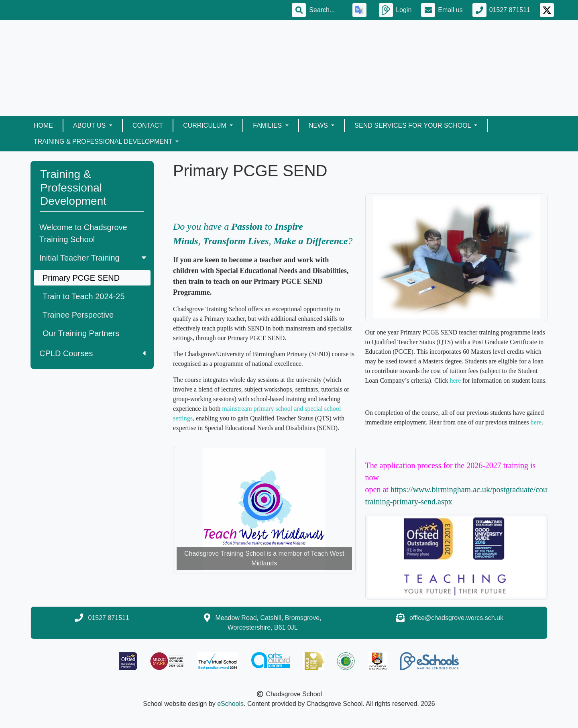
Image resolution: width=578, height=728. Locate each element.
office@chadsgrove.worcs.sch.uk (456, 618)
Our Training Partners (81, 333)
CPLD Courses (93, 353)
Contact (148, 125)
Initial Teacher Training (94, 258)
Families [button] (268, 125)
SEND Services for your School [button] (413, 125)
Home (43, 125)
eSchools (230, 704)
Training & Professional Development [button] (104, 142)
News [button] (319, 125)
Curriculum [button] (206, 125)
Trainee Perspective (78, 315)
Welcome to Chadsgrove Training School (83, 233)
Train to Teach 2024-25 (84, 296)
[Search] (326, 10)
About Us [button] (90, 125)
